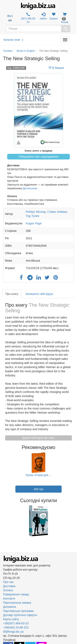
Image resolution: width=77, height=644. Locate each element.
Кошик (65, 18)
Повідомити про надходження (38, 157)
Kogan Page (34, 223)
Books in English (26, 51)
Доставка (9, 586)
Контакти (9, 599)
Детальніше (30, 188)
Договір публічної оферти (20, 615)
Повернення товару (16, 594)
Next (73, 521)
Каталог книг (13, 40)
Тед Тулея (33, 216)
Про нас (8, 582)
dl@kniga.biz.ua (13, 632)
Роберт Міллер (36, 212)
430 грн (39, 489)
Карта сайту (11, 619)
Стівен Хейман (57, 212)
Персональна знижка (17, 603)
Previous (4, 521)
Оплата (8, 590)
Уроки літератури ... (38, 475)
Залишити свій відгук (39, 294)
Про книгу (12, 294)
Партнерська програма (18, 611)
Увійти (43, 16)
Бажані (54, 16)
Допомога (10, 607)
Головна (8, 51)
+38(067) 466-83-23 (16, 623)
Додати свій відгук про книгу (39, 438)
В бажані (56, 68)
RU (9, 16)
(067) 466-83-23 (28, 18)
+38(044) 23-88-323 (16, 627)
